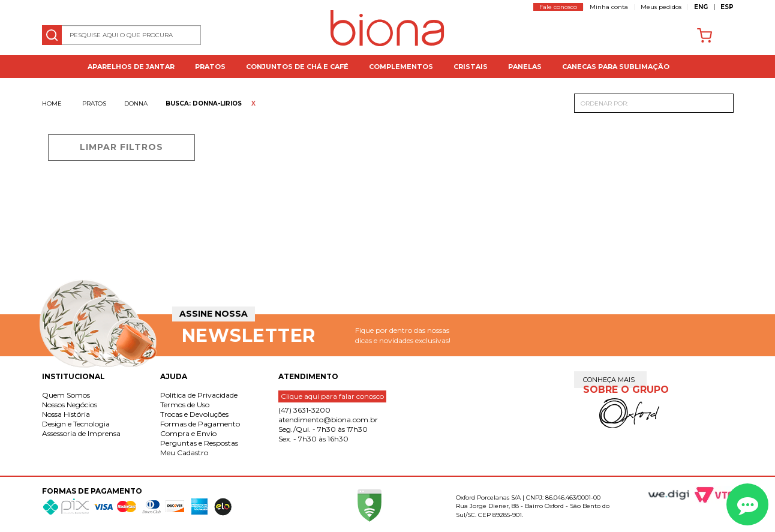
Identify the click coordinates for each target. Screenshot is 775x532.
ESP (727, 7)
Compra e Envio (188, 433)
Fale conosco (558, 7)
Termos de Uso (185, 405)
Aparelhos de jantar (131, 67)
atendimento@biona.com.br (328, 420)
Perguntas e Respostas (199, 443)
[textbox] (122, 35)
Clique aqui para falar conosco (332, 396)
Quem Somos (66, 395)
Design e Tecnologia (76, 424)
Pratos (210, 67)
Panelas (525, 67)
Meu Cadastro (184, 453)
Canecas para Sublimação (616, 67)
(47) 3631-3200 (304, 410)
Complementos (401, 67)
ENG (701, 7)
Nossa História (66, 414)
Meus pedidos (661, 7)
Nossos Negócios (70, 405)
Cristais (471, 67)
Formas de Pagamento (200, 424)
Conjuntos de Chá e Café (297, 67)
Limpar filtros (121, 147)
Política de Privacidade (199, 395)
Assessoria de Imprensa (81, 433)
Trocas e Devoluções (194, 414)
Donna (136, 103)
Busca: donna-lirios (204, 103)
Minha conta (609, 7)
